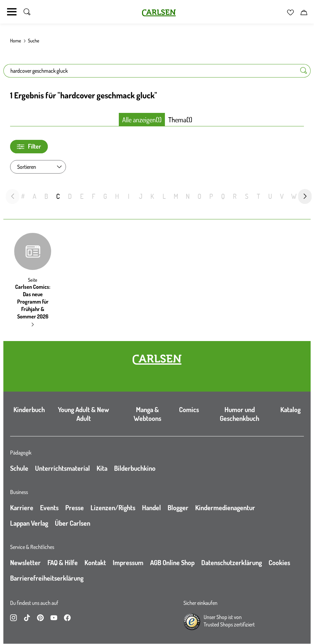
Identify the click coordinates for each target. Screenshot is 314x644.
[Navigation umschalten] (12, 12)
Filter (29, 146)
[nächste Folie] (305, 196)
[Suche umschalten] (27, 12)
